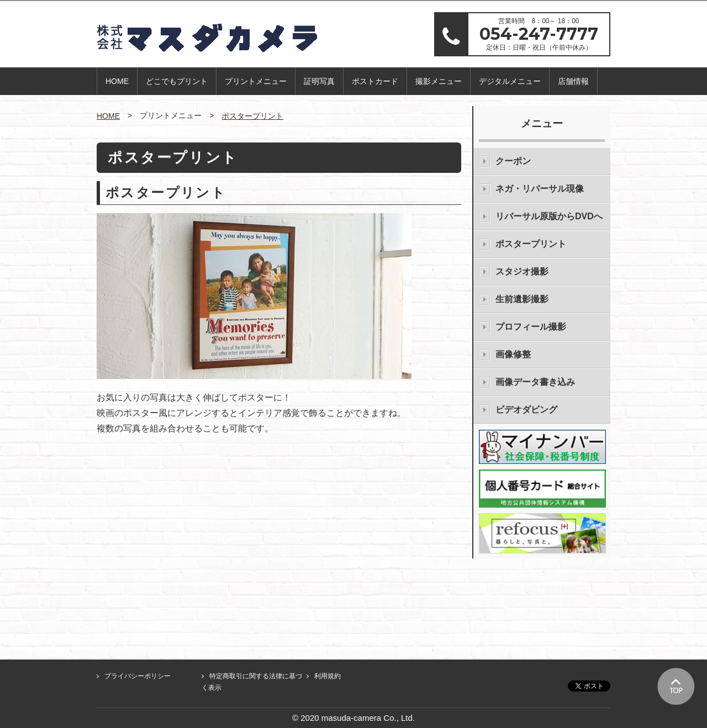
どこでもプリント (177, 81)
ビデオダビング (526, 410)
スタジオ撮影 (522, 271)
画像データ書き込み (535, 382)
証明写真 (319, 81)
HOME (117, 81)
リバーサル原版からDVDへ (549, 216)
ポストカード (375, 81)
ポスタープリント (252, 116)
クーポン (513, 161)
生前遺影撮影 (522, 299)
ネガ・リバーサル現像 (540, 189)
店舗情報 (573, 81)
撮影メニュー (439, 81)
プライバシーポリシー (138, 676)
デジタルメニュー (510, 81)
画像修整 (513, 354)
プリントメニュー (256, 81)
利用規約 (328, 676)
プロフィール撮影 (531, 327)
